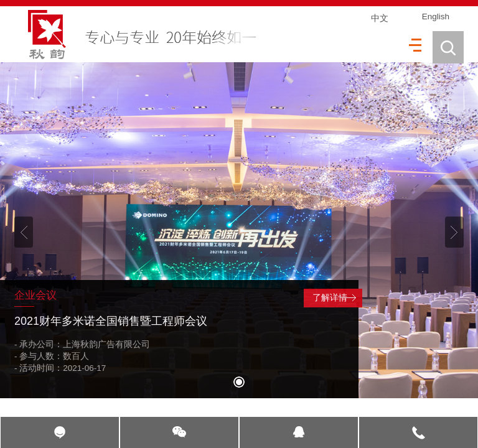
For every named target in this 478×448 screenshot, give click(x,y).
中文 (380, 18)
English (436, 16)
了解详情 (330, 298)
